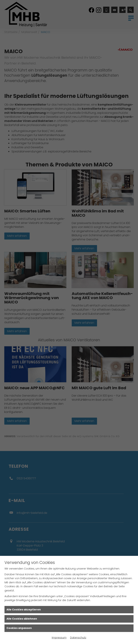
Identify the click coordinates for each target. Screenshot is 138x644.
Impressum (59, 638)
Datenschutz (78, 638)
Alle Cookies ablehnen (22, 619)
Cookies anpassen (19, 628)
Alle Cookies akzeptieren (24, 610)
